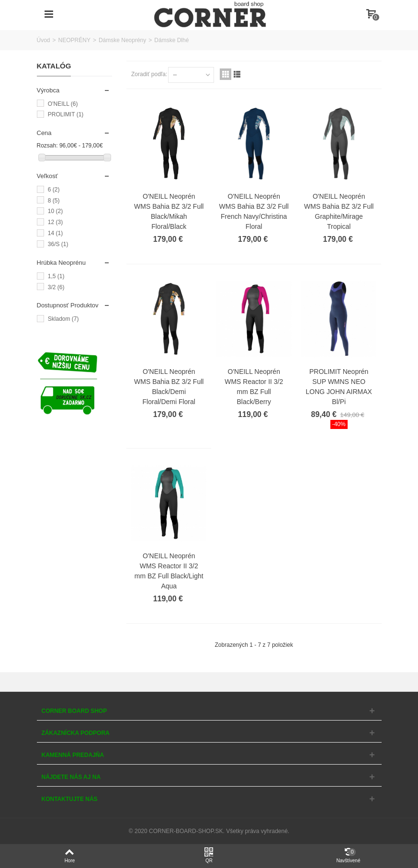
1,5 (56, 276)
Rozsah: (47, 146)
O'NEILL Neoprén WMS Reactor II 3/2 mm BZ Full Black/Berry (254, 387)
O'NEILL (63, 104)
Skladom (63, 319)
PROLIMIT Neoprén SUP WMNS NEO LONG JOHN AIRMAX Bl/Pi (339, 387)
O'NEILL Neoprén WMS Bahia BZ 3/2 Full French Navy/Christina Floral (254, 211)
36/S (58, 244)
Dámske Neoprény (122, 40)
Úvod (44, 40)
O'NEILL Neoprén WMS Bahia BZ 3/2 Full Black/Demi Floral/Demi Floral (169, 387)
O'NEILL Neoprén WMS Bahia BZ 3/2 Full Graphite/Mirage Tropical (339, 211)
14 (55, 233)
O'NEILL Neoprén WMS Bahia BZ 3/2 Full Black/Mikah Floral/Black (169, 211)
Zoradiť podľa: (149, 74)
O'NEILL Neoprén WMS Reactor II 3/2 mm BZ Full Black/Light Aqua (169, 571)
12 (55, 222)
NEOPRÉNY (74, 40)
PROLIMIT (66, 114)
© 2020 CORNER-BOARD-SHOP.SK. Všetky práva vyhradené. (209, 831)
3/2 (56, 287)
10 (55, 211)
